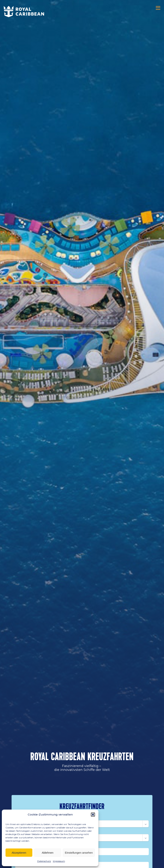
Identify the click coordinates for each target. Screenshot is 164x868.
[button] (93, 815)
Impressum (59, 861)
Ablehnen (47, 853)
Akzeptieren (19, 853)
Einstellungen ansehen (79, 853)
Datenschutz (44, 861)
